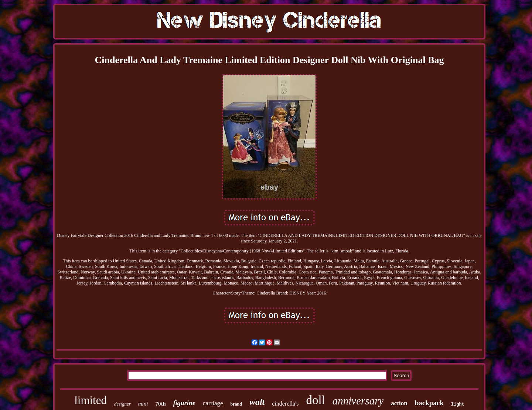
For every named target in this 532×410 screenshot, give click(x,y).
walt (257, 402)
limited (91, 400)
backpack (429, 403)
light (458, 404)
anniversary (358, 401)
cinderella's (285, 404)
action (399, 403)
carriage (213, 403)
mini (143, 404)
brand (236, 404)
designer (122, 404)
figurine (184, 403)
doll (315, 400)
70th (160, 404)
